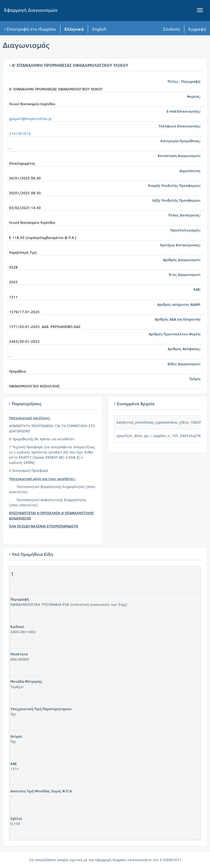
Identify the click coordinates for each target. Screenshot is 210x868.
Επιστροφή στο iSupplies (30, 29)
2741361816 (20, 133)
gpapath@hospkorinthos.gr (30, 119)
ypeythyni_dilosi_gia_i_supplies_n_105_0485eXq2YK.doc (162, 436)
